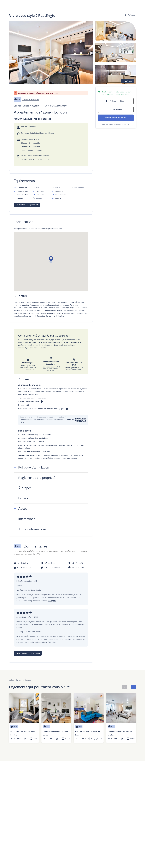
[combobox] (40, 5)
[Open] (51, 5)
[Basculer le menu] (121, 5)
